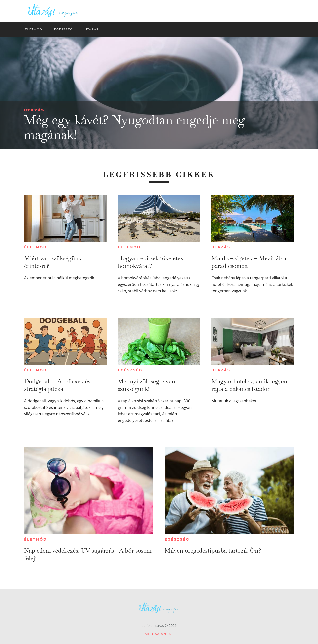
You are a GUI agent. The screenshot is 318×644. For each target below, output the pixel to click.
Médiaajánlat (159, 634)
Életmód (36, 247)
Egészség (130, 370)
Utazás (34, 110)
